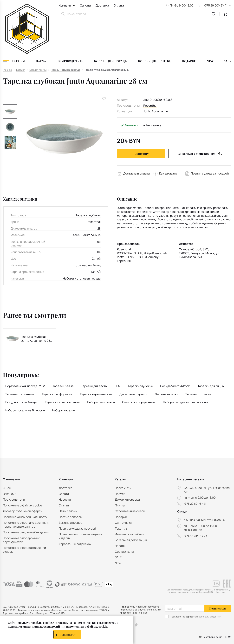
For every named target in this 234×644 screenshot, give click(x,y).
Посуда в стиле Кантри (21, 365)
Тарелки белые (63, 349)
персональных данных (209, 617)
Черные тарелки (167, 357)
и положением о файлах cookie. (86, 626)
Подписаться (218, 608)
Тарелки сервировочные (62, 365)
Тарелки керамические (96, 357)
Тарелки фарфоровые (57, 357)
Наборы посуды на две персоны (185, 365)
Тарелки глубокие (140, 349)
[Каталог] (14, 24)
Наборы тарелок (64, 373)
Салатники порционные (139, 365)
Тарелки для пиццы (211, 349)
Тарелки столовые (198, 357)
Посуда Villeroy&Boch (175, 349)
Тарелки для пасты (94, 349)
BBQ (117, 349)
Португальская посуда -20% (25, 349)
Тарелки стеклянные (20, 357)
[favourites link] (214, 14)
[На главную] (27, 10)
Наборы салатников (101, 365)
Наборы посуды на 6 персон (25, 373)
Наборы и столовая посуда (82, 242)
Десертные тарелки (133, 357)
